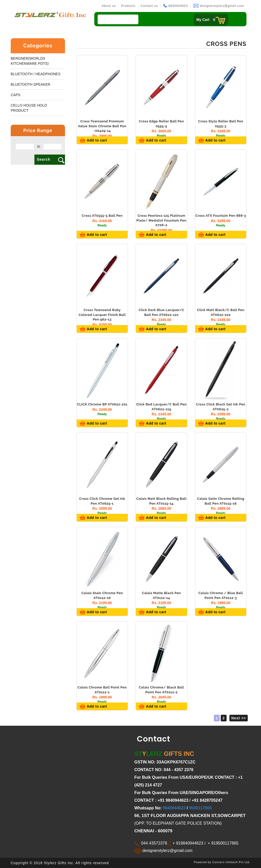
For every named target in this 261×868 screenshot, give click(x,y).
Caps (16, 95)
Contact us (149, 6)
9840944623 (175, 6)
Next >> (239, 718)
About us (109, 6)
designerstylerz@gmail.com (219, 6)
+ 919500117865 (223, 843)
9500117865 (200, 808)
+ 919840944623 (187, 843)
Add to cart (96, 140)
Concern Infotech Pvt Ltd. (231, 862)
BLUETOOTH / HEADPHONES (36, 74)
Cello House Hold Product (29, 108)
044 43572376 (151, 843)
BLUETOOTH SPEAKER (30, 84)
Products (128, 6)
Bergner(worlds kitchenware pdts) (30, 61)
